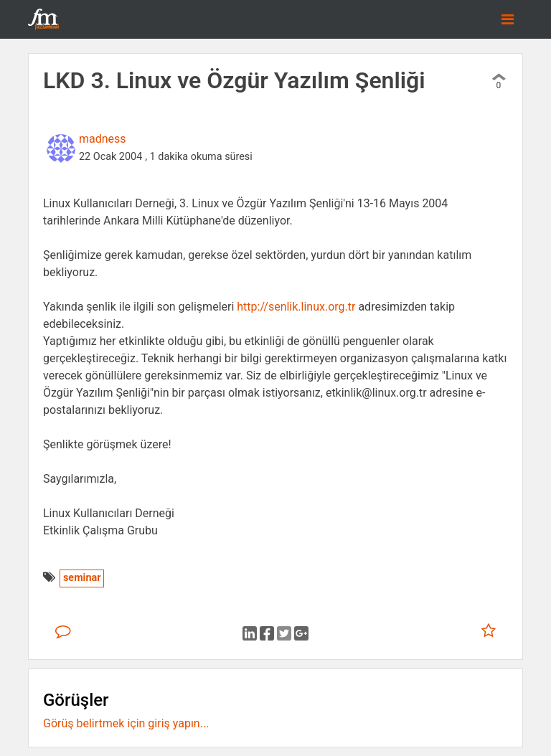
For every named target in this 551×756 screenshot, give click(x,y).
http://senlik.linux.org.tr (296, 307)
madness (103, 139)
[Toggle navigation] (508, 19)
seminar (82, 578)
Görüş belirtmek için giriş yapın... (126, 723)
